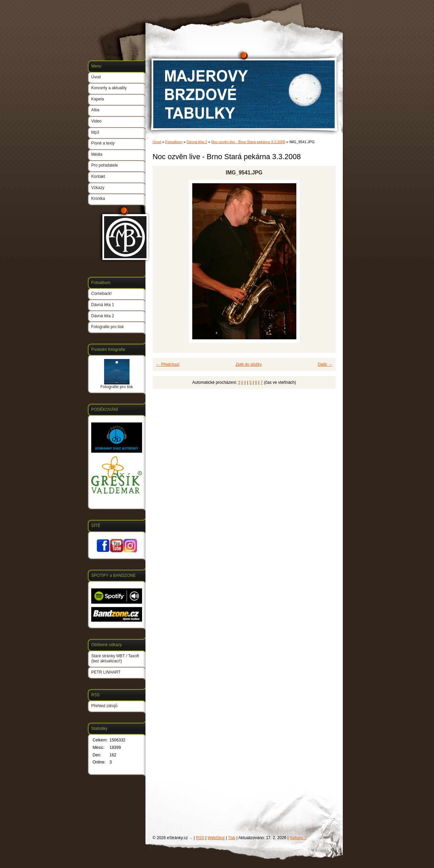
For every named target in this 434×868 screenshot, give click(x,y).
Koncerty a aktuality (109, 88)
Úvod (157, 142)
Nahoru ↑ (298, 838)
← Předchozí (168, 364)
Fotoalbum (174, 142)
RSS (200, 838)
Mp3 (95, 132)
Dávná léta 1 (103, 305)
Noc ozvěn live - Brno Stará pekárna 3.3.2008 (248, 142)
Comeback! (102, 294)
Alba (95, 110)
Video (96, 121)
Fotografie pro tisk (107, 327)
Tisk (232, 838)
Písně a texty (103, 143)
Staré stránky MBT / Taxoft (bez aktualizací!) (115, 659)
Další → (325, 364)
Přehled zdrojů (104, 706)
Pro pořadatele (105, 165)
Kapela (97, 99)
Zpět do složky (249, 364)
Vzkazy (98, 188)
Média (97, 154)
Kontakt (98, 176)
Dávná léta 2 (197, 142)
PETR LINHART (106, 672)
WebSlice (216, 838)
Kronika (98, 199)
